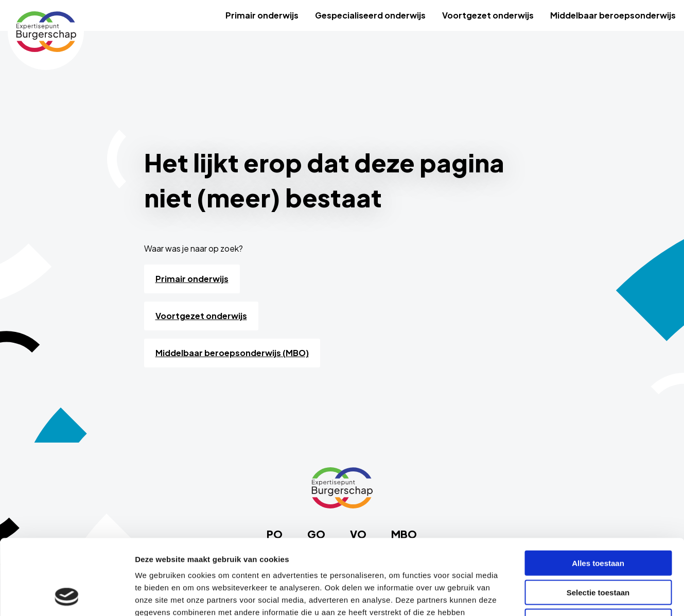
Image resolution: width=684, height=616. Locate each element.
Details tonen (556, 596)
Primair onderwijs (262, 15)
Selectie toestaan (598, 522)
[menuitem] (262, 15)
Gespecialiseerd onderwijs (370, 15)
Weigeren (598, 550)
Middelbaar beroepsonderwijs (613, 15)
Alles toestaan (598, 492)
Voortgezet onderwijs (488, 15)
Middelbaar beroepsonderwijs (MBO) (232, 353)
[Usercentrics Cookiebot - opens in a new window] (67, 596)
